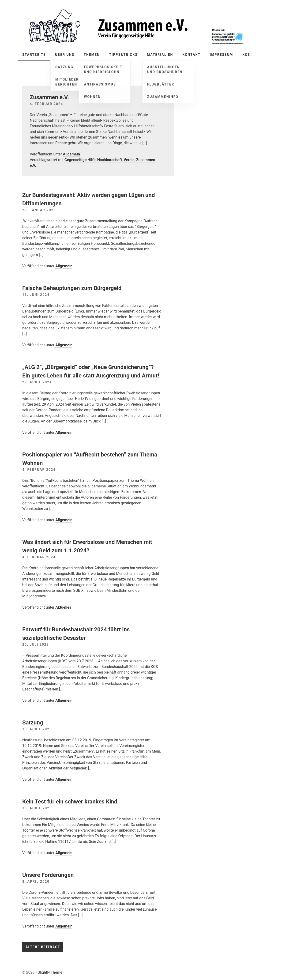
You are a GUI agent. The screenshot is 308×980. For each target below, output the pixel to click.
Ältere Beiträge (43, 947)
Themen (92, 55)
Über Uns (65, 55)
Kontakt (191, 55)
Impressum (221, 55)
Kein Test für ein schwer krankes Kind (70, 802)
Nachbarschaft (110, 160)
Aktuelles (63, 607)
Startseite (34, 55)
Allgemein (71, 154)
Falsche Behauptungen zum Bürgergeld (72, 288)
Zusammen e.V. (49, 97)
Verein (129, 160)
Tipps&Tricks (123, 55)
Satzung (33, 723)
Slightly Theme (50, 972)
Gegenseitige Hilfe (80, 160)
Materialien (160, 55)
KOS (246, 55)
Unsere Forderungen (48, 875)
